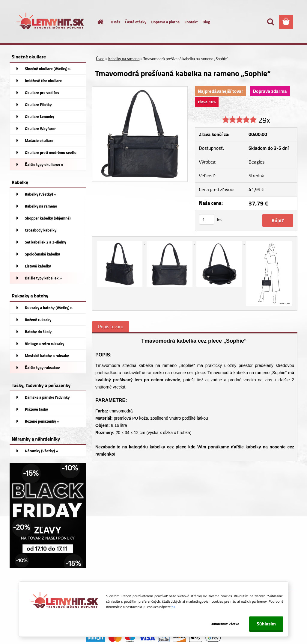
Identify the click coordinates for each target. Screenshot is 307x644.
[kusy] (207, 219)
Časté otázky (136, 22)
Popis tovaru (111, 326)
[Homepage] (97, 22)
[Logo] (51, 22)
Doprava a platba (165, 22)
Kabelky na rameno (124, 59)
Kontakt (191, 22)
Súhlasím (266, 624)
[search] (270, 22)
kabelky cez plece (168, 447)
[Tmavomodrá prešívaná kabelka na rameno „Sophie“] (140, 89)
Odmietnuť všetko (225, 624)
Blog (206, 22)
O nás (116, 22)
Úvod (100, 59)
